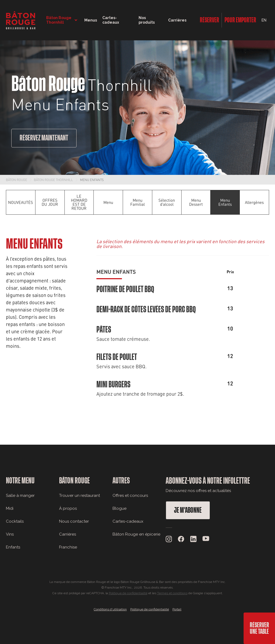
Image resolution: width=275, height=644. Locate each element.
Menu (108, 202)
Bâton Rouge (17, 180)
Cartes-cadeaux (128, 521)
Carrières (177, 20)
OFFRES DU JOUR (50, 202)
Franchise (68, 547)
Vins (10, 534)
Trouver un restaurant (79, 496)
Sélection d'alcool (167, 202)
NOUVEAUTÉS (21, 202)
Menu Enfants (92, 180)
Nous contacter (74, 521)
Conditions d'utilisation (110, 609)
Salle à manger (20, 496)
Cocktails (15, 521)
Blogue (120, 508)
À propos (68, 508)
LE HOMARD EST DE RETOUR (79, 202)
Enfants (13, 547)
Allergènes (254, 202)
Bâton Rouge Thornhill (53, 180)
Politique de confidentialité (128, 593)
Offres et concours (130, 496)
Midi (10, 508)
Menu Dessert (196, 202)
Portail (177, 609)
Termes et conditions (172, 593)
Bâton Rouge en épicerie (136, 534)
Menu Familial (137, 202)
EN (264, 20)
